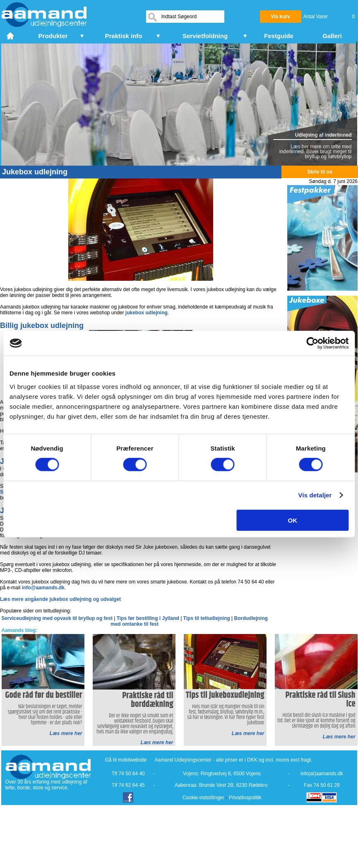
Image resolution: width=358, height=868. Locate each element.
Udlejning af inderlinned (323, 135)
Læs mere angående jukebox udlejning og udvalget (60, 599)
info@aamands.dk (43, 588)
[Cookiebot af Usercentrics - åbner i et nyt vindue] (312, 343)
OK (293, 520)
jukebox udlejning (147, 313)
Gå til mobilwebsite (126, 760)
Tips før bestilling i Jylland (149, 618)
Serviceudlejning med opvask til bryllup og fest (58, 618)
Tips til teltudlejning (207, 618)
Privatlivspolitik (245, 798)
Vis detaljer (315, 495)
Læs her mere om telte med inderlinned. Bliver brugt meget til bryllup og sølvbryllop (316, 152)
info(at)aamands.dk (322, 774)
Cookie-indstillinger (203, 798)
